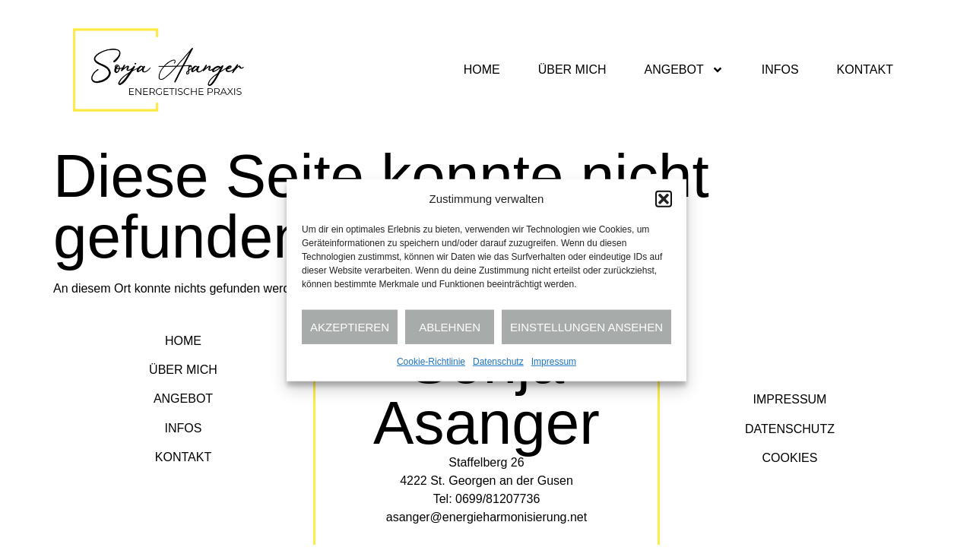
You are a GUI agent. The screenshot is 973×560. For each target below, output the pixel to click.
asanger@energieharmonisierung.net (486, 517)
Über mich (572, 70)
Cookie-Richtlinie (431, 362)
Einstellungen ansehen (586, 326)
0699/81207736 (498, 499)
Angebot (683, 70)
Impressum (554, 362)
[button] (664, 199)
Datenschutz (498, 362)
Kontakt (865, 70)
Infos (780, 70)
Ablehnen (450, 326)
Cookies (790, 458)
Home (482, 70)
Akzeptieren (350, 326)
